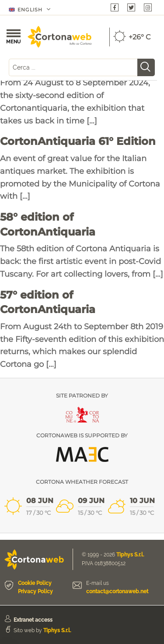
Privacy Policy (35, 591)
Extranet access (33, 620)
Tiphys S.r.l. (130, 555)
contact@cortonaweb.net (117, 591)
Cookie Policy (35, 583)
